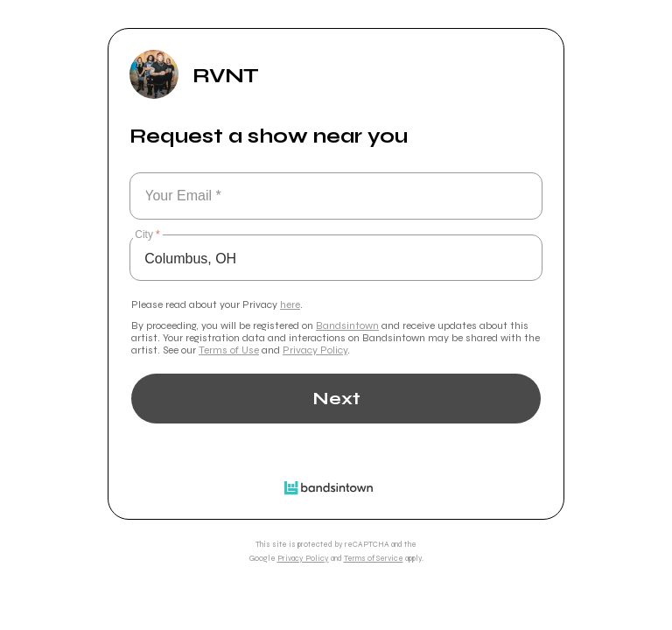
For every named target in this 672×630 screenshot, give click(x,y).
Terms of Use (229, 350)
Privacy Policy (315, 350)
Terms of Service (374, 558)
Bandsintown (347, 325)
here (290, 304)
